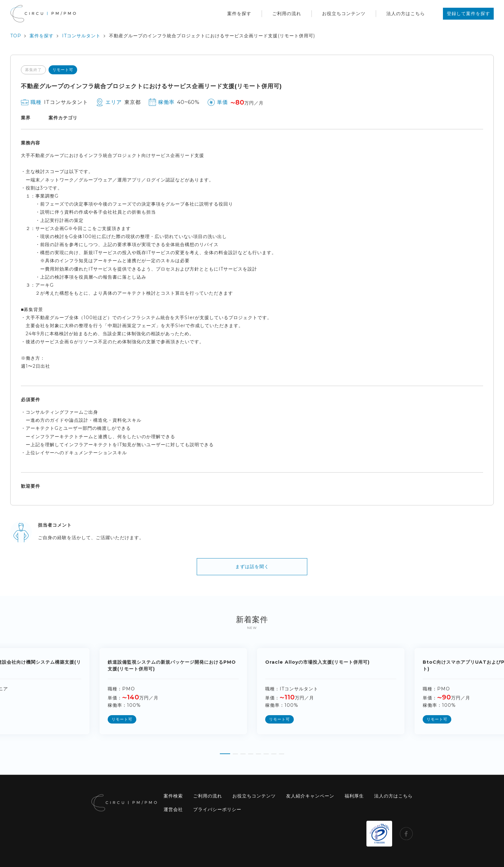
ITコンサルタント (81, 36)
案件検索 (173, 796)
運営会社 (173, 809)
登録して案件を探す (468, 14)
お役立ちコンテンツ (344, 14)
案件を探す (239, 14)
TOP (16, 36)
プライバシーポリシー (217, 809)
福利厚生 (354, 796)
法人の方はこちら (406, 14)
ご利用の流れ (287, 14)
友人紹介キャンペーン (310, 796)
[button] (225, 752)
